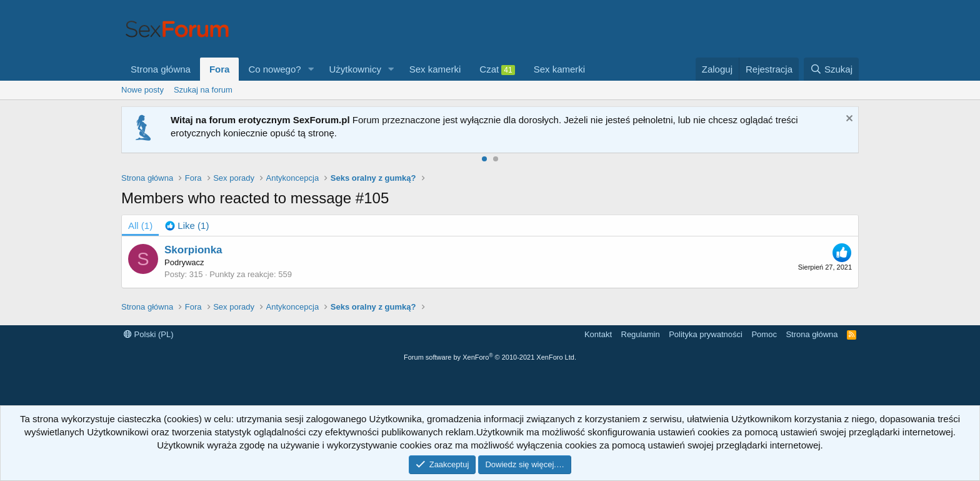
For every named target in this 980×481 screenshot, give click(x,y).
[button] (311, 69)
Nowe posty (142, 90)
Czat (497, 69)
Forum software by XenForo (490, 357)
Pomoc (764, 334)
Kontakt (598, 334)
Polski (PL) (148, 334)
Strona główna (161, 69)
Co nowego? (274, 69)
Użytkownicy (355, 69)
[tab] (187, 225)
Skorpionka (193, 250)
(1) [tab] (140, 225)
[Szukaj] (831, 69)
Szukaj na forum (203, 90)
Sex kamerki (435, 69)
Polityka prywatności (706, 334)
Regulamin (641, 334)
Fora (220, 69)
